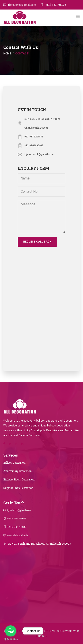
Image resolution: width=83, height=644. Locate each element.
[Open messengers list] (11, 631)
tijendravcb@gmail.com (20, 5)
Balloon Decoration (14, 463)
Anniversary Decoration (17, 471)
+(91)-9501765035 (53, 5)
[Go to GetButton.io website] (11, 639)
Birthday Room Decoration (19, 479)
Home (7, 54)
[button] (78, 16)
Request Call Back (37, 242)
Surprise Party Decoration (18, 488)
